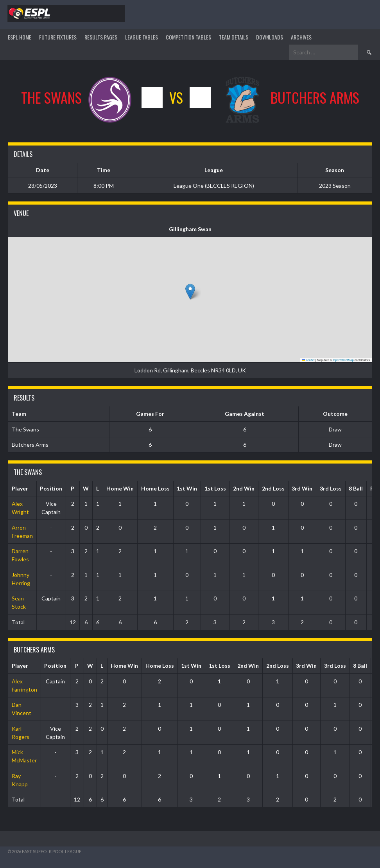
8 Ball (356, 488)
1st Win (187, 488)
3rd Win (302, 488)
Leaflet (308, 360)
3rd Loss (331, 488)
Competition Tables (188, 37)
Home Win (120, 488)
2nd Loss (273, 488)
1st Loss (215, 488)
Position (51, 488)
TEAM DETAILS (234, 37)
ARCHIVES (301, 37)
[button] (190, 292)
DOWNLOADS (270, 37)
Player (20, 488)
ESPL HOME (20, 37)
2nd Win (244, 488)
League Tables (142, 37)
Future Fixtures (58, 37)
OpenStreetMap (343, 360)
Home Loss (155, 488)
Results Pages (101, 37)
